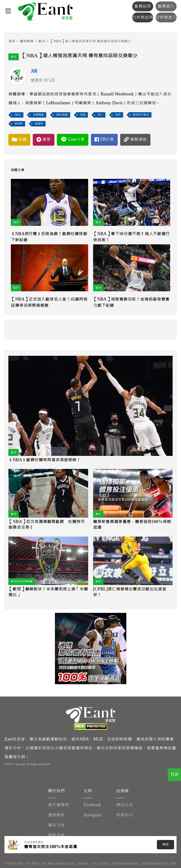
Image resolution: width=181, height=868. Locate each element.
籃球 (42, 41)
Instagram (93, 815)
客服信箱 (56, 835)
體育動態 (27, 41)
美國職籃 (38, 115)
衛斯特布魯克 (141, 115)
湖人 (100, 115)
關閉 (165, 845)
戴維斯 (39, 124)
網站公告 (125, 805)
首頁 (12, 41)
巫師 (118, 115)
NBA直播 (62, 115)
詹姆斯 (19, 124)
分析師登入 (166, 17)
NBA (18, 115)
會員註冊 (143, 6)
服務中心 (125, 815)
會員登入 (166, 6)
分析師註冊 (143, 17)
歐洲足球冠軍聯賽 (22, 581)
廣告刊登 (56, 825)
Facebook (92, 805)
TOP (174, 775)
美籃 (83, 115)
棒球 (98, 581)
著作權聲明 (58, 805)
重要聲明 (56, 815)
